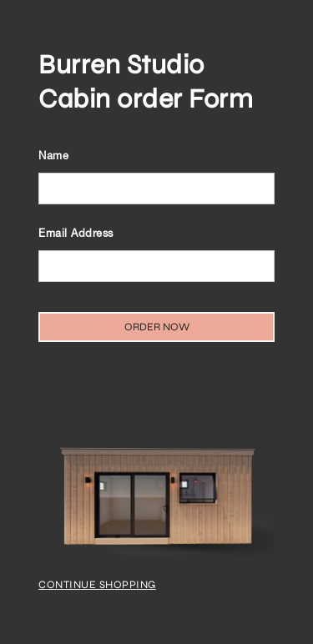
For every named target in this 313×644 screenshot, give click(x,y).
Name (53, 157)
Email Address (76, 235)
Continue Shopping (97, 585)
